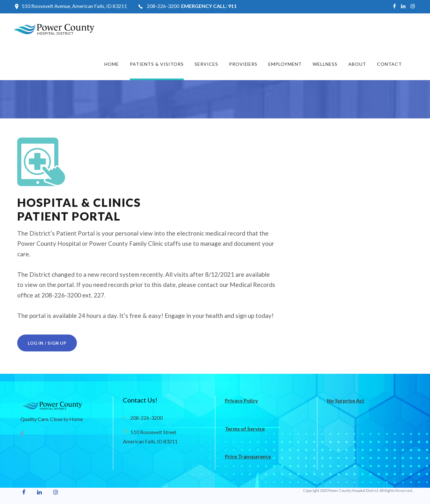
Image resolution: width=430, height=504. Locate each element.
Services (206, 64)
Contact (389, 64)
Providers (243, 64)
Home (112, 64)
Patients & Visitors (157, 64)
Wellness (325, 64)
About (357, 64)
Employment (285, 64)
